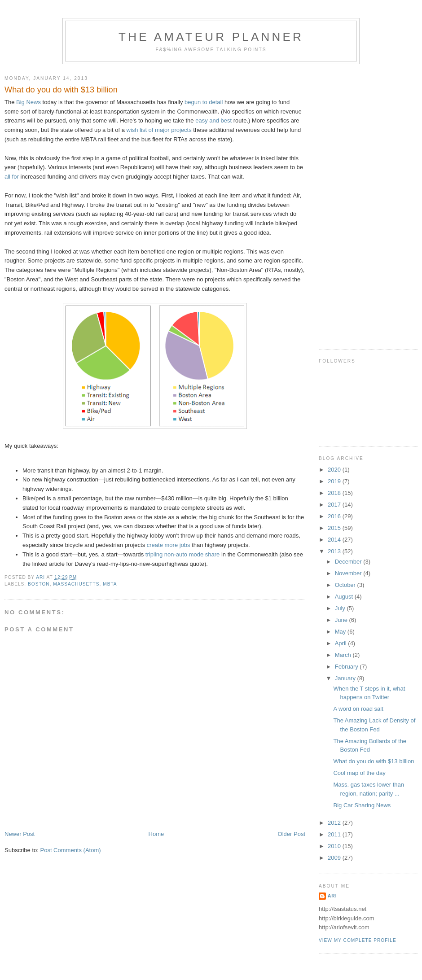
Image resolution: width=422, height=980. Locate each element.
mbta (110, 584)
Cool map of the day (359, 773)
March (344, 655)
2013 (335, 551)
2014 (335, 540)
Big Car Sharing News (362, 805)
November (349, 573)
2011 (335, 834)
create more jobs (169, 545)
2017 (335, 505)
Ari (332, 896)
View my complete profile (358, 940)
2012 (335, 823)
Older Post (292, 834)
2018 (335, 493)
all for (12, 177)
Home (156, 834)
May (341, 632)
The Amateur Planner (211, 37)
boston (39, 584)
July (341, 608)
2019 (335, 481)
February (347, 667)
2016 (335, 516)
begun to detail (204, 102)
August (345, 597)
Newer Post (20, 834)
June (342, 620)
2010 (335, 846)
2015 (335, 528)
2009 (335, 858)
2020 (335, 470)
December (349, 562)
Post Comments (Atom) (71, 850)
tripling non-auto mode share (183, 554)
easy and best (213, 120)
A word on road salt (358, 709)
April (342, 643)
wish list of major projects (159, 130)
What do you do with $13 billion (374, 761)
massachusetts (76, 584)
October (346, 585)
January (346, 678)
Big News (29, 102)
